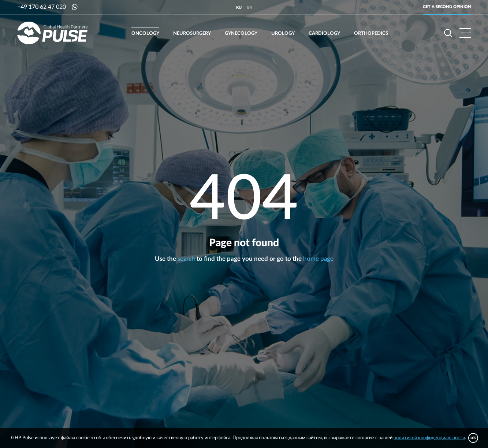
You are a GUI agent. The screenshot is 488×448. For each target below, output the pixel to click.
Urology (283, 34)
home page (318, 259)
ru (239, 8)
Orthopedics (371, 34)
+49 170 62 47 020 (42, 7)
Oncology (145, 34)
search (186, 259)
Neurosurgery (192, 34)
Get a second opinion (447, 7)
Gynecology (241, 34)
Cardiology (324, 34)
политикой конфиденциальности (429, 438)
